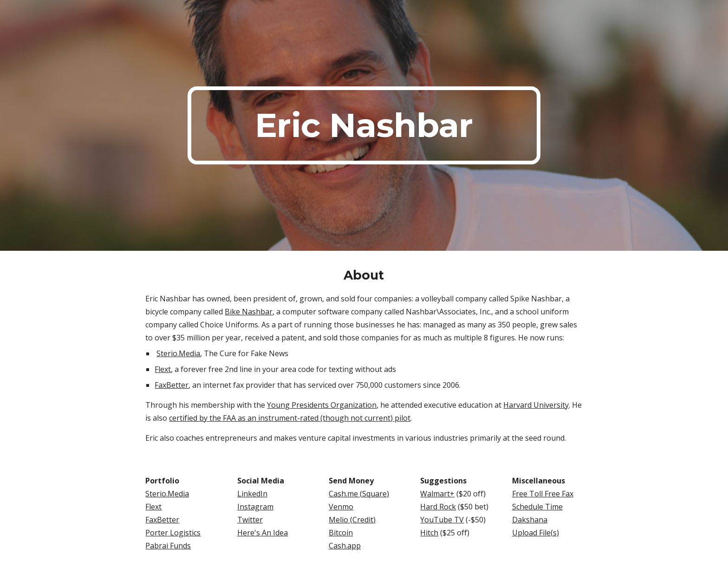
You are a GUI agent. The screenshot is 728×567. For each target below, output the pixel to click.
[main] (364, 125)
